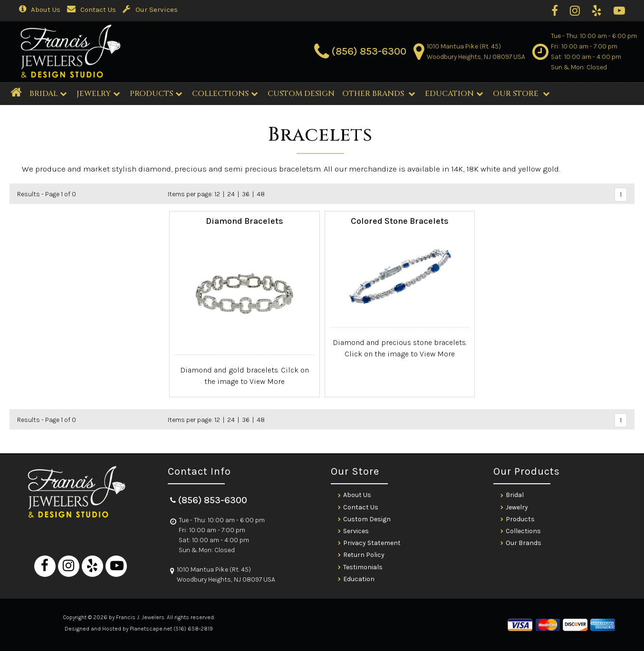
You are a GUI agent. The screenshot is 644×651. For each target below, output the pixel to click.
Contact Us (91, 10)
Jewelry (98, 94)
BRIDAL (48, 94)
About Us (40, 10)
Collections (225, 94)
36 (246, 194)
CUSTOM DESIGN (301, 94)
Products (156, 94)
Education (454, 94)
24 (231, 194)
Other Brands (379, 94)
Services (356, 531)
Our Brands (524, 543)
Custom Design (367, 519)
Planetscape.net (151, 629)
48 (261, 194)
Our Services (150, 10)
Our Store (521, 94)
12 (217, 194)
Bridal (515, 495)
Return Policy (364, 555)
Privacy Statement (372, 543)
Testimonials (363, 567)
